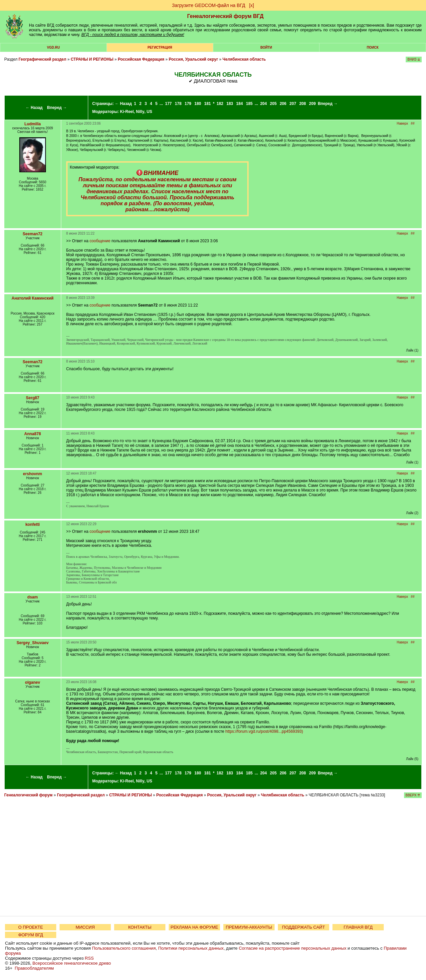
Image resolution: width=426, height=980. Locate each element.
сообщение (100, 241)
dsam (32, 597)
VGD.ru (53, 47)
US (150, 112)
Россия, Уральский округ (193, 59)
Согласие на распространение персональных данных (292, 948)
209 (313, 104)
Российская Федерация (141, 59)
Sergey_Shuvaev (33, 643)
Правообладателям (34, 968)
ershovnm (32, 474)
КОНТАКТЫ (140, 927)
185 (249, 104)
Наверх (402, 123)
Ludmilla (32, 124)
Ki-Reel (127, 112)
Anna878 (33, 434)
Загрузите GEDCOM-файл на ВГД (209, 5)
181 (207, 104)
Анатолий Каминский (33, 298)
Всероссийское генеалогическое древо (72, 963)
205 (273, 104)
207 (293, 104)
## (413, 123)
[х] (251, 5)
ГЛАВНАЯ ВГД (358, 927)
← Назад (34, 108)
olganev (32, 682)
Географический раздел (42, 59)
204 (264, 104)
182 (220, 104)
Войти (266, 47)
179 (188, 104)
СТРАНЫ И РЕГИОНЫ (92, 59)
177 (168, 104)
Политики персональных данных (191, 948)
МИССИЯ (85, 927)
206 (283, 104)
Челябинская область (244, 59)
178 (178, 104)
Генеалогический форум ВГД (225, 16)
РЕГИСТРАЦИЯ (160, 47)
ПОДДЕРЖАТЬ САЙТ (304, 927)
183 (230, 104)
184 (240, 104)
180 (198, 104)
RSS (89, 958)
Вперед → (57, 108)
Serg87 (33, 398)
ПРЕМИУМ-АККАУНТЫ (249, 927)
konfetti (32, 524)
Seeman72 (32, 234)
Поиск (373, 47)
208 (303, 104)
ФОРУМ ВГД (31, 935)
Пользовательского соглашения (124, 948)
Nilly (140, 112)
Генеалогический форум (28, 795)
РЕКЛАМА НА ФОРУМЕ (194, 927)
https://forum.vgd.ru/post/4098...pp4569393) (264, 731)
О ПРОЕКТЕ (31, 927)
